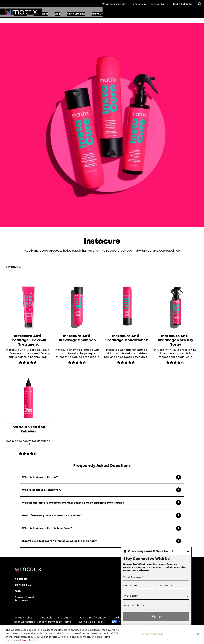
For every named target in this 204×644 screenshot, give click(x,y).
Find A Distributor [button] (183, 4)
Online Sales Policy (91, 621)
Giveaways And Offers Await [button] (151, 551)
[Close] (198, 634)
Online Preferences (93, 617)
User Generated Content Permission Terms (43, 621)
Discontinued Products (24, 598)
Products (55, 14)
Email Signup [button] (139, 4)
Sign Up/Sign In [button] (159, 4)
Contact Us (23, 585)
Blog (111, 14)
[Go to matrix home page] (21, 12)
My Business (94, 14)
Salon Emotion (129, 14)
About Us (151, 14)
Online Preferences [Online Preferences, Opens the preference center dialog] (152, 634)
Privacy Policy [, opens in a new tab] (28, 640)
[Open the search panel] (200, 4)
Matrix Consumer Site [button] (114, 4)
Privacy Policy (23, 617)
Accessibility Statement (56, 617)
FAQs (18, 591)
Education (74, 14)
